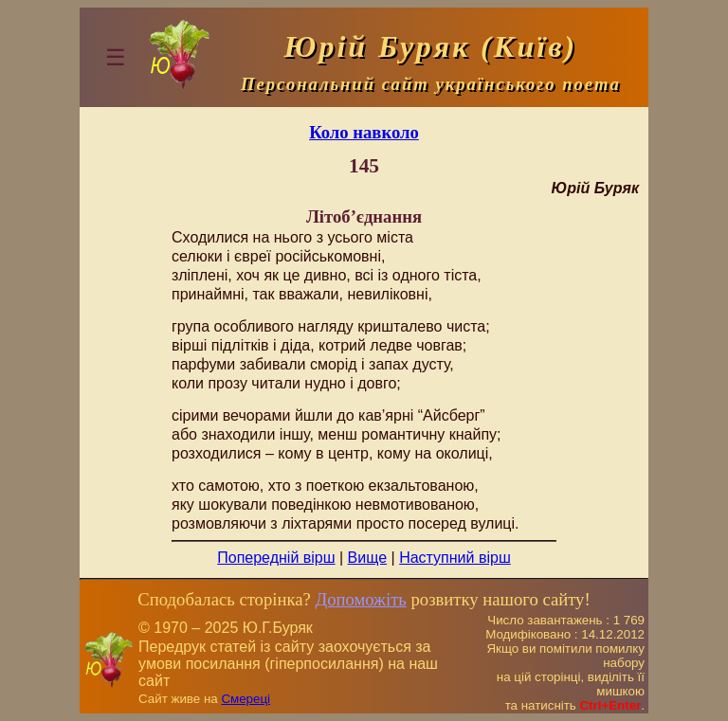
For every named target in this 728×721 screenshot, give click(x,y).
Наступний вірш (455, 558)
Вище (368, 558)
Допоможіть (360, 599)
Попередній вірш (276, 558)
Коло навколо (364, 132)
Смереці (246, 699)
